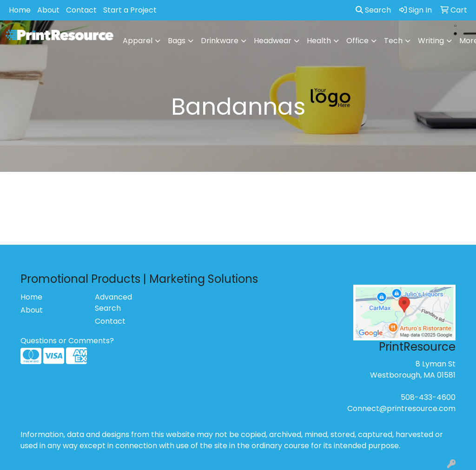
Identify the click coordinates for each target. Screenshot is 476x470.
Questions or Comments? (67, 341)
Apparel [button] (138, 41)
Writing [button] (431, 41)
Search (373, 10)
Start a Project (130, 10)
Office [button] (357, 41)
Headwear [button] (273, 41)
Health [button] (319, 41)
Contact (81, 10)
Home (20, 10)
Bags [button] (177, 41)
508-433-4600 (428, 397)
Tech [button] (393, 41)
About (48, 10)
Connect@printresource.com (401, 408)
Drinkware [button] (220, 41)
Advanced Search (113, 303)
